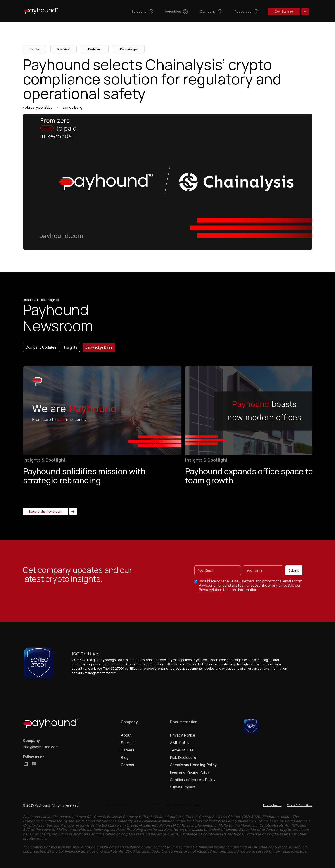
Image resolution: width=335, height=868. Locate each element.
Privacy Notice (211, 593)
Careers (128, 750)
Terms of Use (182, 750)
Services (128, 743)
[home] (41, 11)
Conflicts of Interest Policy (193, 780)
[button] (143, 11)
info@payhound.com (41, 747)
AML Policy (180, 743)
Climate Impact (183, 787)
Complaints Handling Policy (193, 765)
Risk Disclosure (183, 758)
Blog (125, 758)
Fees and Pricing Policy (190, 772)
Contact (127, 765)
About (126, 735)
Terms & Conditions (300, 805)
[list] (167, 433)
